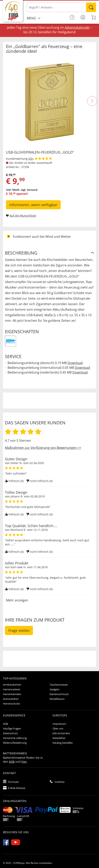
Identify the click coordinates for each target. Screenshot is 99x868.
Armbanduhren (12, 685)
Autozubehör (11, 699)
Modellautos (57, 699)
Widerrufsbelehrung (15, 743)
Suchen (91, 7)
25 (31, 159)
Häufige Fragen (12, 728)
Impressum (59, 724)
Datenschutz (10, 733)
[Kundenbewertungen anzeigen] (43, 159)
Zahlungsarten (15, 801)
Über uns (58, 728)
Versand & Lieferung (15, 738)
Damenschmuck (59, 694)
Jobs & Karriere (61, 733)
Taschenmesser (59, 685)
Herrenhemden (12, 694)
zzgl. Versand (29, 190)
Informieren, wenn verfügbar (33, 205)
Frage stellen (19, 630)
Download (75, 363)
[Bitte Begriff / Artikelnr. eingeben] (61, 7)
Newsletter (59, 738)
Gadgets (54, 689)
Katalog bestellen (63, 743)
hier (24, 762)
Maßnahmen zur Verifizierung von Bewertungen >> (43, 448)
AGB (5, 724)
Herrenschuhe (11, 704)
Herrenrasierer (12, 689)
